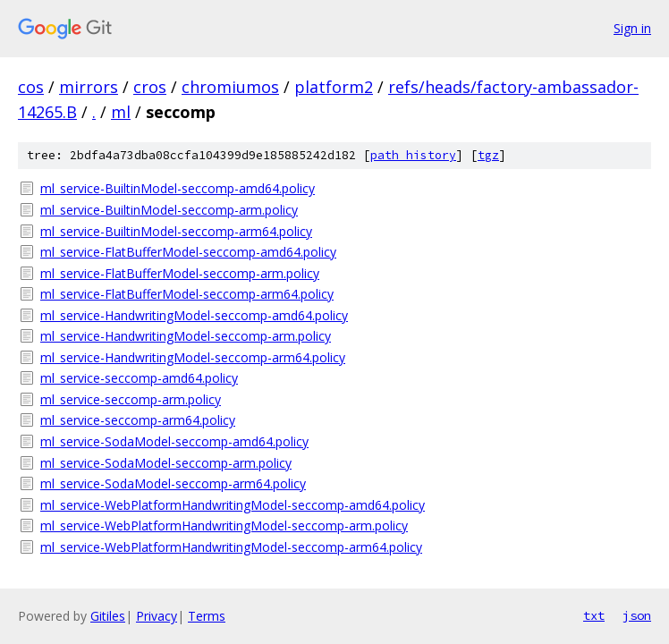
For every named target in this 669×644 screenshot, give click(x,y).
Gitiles (108, 616)
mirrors (89, 87)
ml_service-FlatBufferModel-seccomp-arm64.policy (187, 294)
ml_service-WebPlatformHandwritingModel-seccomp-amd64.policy (233, 505)
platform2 (334, 87)
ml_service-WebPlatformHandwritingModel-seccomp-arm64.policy (231, 547)
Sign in (632, 28)
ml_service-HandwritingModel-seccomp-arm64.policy (193, 357)
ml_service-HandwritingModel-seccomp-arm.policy (186, 336)
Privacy (157, 616)
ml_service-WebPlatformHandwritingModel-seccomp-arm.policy (224, 525)
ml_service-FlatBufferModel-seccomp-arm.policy (180, 273)
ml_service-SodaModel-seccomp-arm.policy (166, 463)
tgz (488, 155)
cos (31, 87)
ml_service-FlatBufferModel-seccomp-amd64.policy (188, 252)
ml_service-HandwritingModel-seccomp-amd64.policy (194, 315)
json (637, 615)
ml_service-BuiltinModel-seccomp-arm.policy (169, 210)
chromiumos (230, 87)
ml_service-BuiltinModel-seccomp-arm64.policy (176, 231)
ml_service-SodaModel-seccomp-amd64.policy (174, 441)
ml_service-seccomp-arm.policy (131, 399)
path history (413, 155)
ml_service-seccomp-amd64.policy (139, 378)
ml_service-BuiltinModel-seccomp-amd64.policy (178, 188)
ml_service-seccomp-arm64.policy (138, 420)
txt (594, 615)
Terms (207, 616)
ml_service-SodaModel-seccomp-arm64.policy (173, 483)
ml (121, 112)
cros (150, 87)
